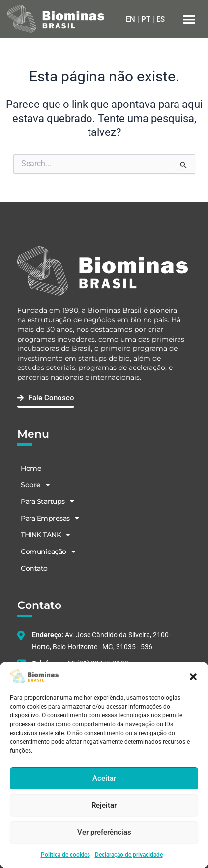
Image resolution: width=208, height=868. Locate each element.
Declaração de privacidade (129, 855)
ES (161, 19)
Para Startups (47, 501)
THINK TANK (45, 535)
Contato (34, 568)
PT (146, 19)
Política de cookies (65, 855)
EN (131, 19)
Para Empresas (50, 518)
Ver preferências (104, 832)
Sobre (35, 485)
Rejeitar (104, 805)
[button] (193, 677)
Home (31, 468)
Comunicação (48, 552)
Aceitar (104, 778)
